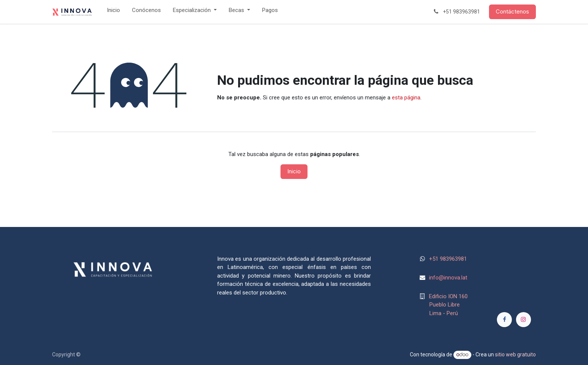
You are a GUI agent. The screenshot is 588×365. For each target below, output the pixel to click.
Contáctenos (512, 11)
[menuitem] (113, 12)
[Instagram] (523, 320)
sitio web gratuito (515, 354)
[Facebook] (504, 320)
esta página (406, 98)
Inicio (294, 171)
